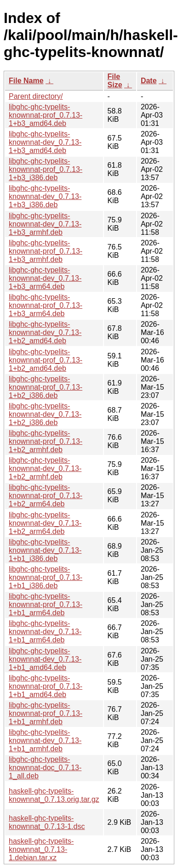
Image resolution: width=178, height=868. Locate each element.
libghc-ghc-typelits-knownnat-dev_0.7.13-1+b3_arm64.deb (45, 278)
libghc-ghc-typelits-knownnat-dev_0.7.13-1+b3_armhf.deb (45, 224)
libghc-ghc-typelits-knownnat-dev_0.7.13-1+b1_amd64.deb (45, 659)
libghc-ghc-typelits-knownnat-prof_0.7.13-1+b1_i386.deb (46, 577)
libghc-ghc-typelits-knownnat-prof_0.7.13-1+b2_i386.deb (46, 387)
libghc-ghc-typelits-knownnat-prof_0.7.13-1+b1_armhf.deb (46, 713)
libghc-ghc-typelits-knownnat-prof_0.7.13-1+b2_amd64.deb (46, 360)
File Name (26, 81)
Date (149, 81)
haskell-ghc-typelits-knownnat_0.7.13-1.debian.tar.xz (41, 849)
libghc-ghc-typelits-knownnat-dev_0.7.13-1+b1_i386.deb (45, 550)
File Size (115, 81)
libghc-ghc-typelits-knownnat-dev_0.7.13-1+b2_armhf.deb (45, 468)
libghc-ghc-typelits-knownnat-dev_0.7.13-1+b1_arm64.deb (45, 632)
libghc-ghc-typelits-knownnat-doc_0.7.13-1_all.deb (45, 768)
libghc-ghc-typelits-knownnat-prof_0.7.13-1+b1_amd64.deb (46, 686)
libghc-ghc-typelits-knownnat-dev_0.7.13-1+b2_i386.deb (45, 414)
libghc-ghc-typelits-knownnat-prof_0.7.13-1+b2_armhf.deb (46, 441)
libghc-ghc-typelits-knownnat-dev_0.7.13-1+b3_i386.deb (45, 196)
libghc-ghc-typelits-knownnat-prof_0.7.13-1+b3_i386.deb (46, 169)
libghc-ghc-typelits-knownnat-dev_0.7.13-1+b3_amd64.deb (45, 142)
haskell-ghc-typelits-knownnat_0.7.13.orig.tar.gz (54, 795)
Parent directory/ (36, 96)
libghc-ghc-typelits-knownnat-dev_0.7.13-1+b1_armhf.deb (45, 740)
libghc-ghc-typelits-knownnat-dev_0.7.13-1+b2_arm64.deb (45, 523)
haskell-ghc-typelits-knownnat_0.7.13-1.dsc (47, 822)
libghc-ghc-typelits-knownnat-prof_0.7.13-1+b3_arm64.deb (46, 305)
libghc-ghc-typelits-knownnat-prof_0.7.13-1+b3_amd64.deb (46, 115)
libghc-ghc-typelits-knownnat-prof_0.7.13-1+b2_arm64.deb (46, 496)
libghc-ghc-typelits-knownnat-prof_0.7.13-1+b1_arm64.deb (46, 604)
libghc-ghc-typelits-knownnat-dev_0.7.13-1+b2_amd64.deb (45, 332)
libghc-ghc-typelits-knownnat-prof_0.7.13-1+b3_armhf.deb (46, 251)
